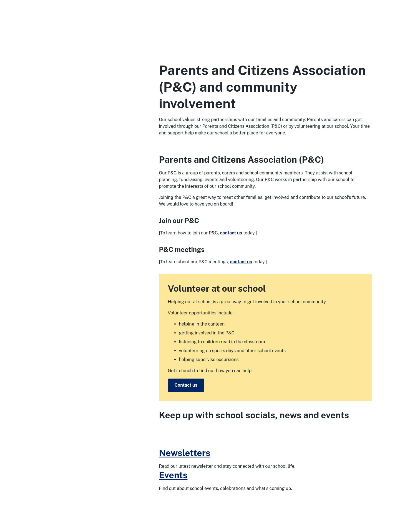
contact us (231, 233)
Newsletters (185, 453)
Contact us (186, 385)
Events (173, 475)
